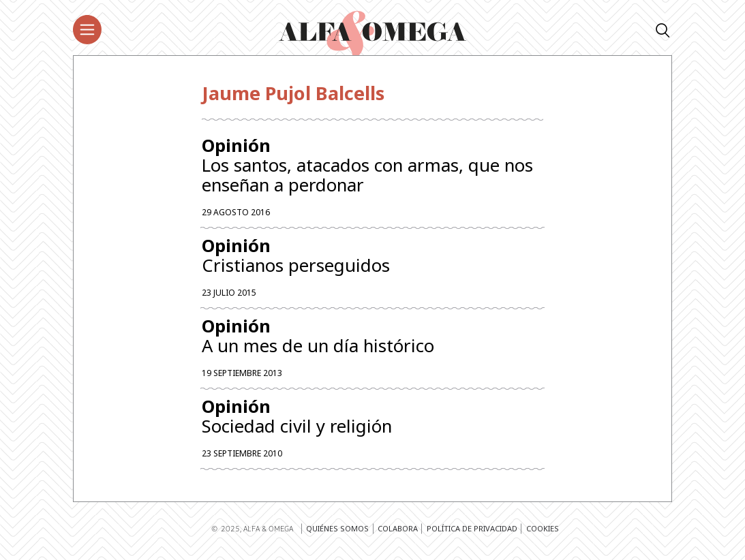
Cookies (543, 534)
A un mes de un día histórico (372, 339)
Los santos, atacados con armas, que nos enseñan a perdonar (372, 166)
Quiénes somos (337, 534)
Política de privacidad (472, 534)
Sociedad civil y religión (372, 421)
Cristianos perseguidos (372, 258)
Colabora (398, 534)
